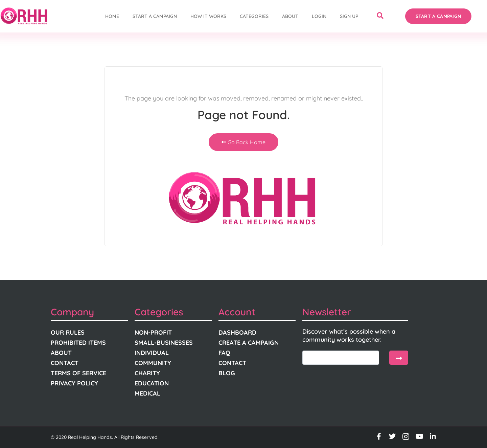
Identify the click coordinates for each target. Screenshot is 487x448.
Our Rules (68, 332)
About (290, 16)
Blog (227, 373)
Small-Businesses (164, 343)
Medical (147, 393)
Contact (65, 363)
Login (319, 16)
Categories (254, 16)
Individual (152, 353)
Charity (147, 373)
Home (112, 16)
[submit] (399, 358)
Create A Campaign (249, 343)
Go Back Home (243, 142)
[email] (341, 358)
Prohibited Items (78, 343)
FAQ (224, 353)
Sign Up (349, 16)
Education (152, 383)
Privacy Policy (74, 383)
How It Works (208, 16)
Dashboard (237, 332)
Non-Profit (153, 332)
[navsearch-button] (380, 16)
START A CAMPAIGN (155, 16)
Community (153, 363)
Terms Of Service (78, 373)
